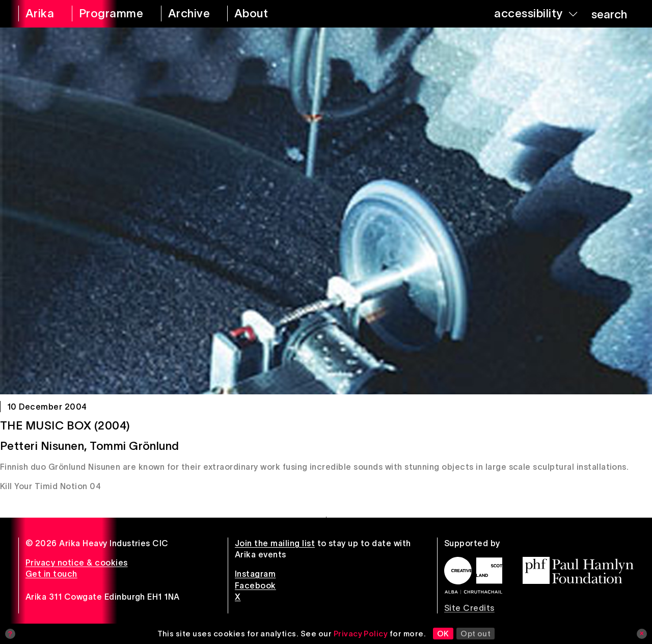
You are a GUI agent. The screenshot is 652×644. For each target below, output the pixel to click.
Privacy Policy (361, 634)
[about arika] (263, 14)
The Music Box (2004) (65, 425)
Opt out (476, 634)
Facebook (255, 585)
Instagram (255, 574)
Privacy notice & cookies (77, 562)
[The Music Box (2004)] (326, 211)
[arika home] (38, 14)
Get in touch (51, 574)
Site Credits (469, 608)
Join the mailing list (275, 543)
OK (443, 634)
